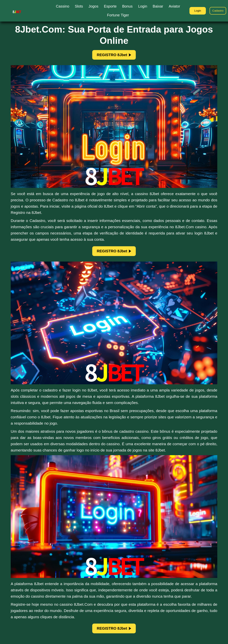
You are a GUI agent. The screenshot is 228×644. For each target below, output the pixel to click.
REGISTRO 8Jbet (114, 56)
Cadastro (217, 11)
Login (195, 11)
